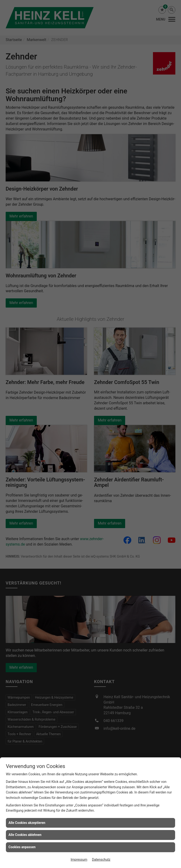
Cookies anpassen (22, 847)
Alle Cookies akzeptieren (27, 823)
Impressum (79, 860)
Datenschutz (101, 860)
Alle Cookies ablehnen (25, 835)
